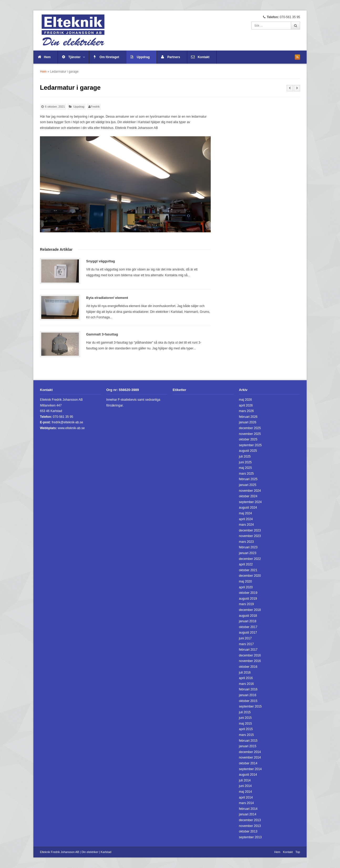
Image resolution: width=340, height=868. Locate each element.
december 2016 (250, 655)
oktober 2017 (248, 627)
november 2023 (250, 536)
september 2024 (250, 502)
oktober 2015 (248, 701)
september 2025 (250, 445)
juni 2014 (245, 786)
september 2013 (250, 837)
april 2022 (246, 564)
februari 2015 (248, 741)
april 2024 (246, 519)
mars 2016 (246, 684)
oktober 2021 (248, 570)
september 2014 (250, 769)
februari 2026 (248, 417)
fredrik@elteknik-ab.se (68, 422)
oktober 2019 (248, 593)
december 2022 (250, 559)
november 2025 (250, 434)
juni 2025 (245, 462)
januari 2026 (248, 422)
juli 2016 (245, 673)
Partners (174, 57)
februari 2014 (248, 809)
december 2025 (250, 428)
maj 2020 (245, 581)
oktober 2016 (248, 667)
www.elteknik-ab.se (71, 428)
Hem (47, 57)
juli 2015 (245, 712)
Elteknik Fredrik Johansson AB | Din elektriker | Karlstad (76, 852)
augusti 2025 (248, 451)
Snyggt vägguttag (101, 261)
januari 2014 (248, 814)
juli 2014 (245, 780)
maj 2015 (245, 724)
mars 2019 (246, 604)
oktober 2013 (248, 831)
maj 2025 (245, 468)
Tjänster (77, 57)
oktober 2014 (248, 763)
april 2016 (246, 678)
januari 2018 (248, 621)
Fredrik (95, 107)
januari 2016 (248, 695)
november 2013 (250, 826)
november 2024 (250, 491)
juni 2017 (245, 638)
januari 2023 (248, 553)
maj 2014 (245, 792)
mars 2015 (246, 735)
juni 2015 (245, 718)
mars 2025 (246, 474)
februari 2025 (248, 479)
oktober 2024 (248, 496)
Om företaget (109, 57)
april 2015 (246, 729)
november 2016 (250, 661)
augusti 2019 (248, 599)
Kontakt (204, 57)
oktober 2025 (248, 439)
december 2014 (250, 752)
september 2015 (250, 706)
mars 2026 (246, 411)
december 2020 (250, 576)
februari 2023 (248, 547)
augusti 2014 (248, 775)
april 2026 (246, 405)
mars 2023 (246, 542)
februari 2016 (248, 689)
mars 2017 (246, 644)
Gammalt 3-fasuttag (102, 334)
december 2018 (250, 610)
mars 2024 (246, 525)
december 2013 (250, 820)
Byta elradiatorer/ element (107, 298)
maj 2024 (245, 513)
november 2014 (250, 757)
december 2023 (250, 530)
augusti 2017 (248, 633)
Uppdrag (143, 57)
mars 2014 (246, 803)
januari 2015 (248, 746)
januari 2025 (248, 485)
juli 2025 (245, 456)
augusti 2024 (248, 508)
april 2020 (246, 587)
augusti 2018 (248, 616)
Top (298, 852)
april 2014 (246, 797)
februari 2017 (248, 650)
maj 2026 (245, 400)
